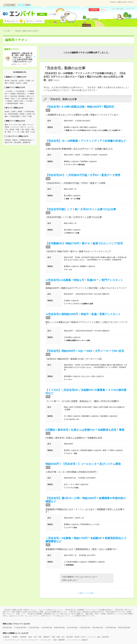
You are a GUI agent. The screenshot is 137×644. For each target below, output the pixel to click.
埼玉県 (21, 81)
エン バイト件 (24, 5)
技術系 (12, 129)
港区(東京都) (7, 628)
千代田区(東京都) (20, 628)
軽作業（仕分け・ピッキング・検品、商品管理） (92, 637)
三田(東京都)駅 (15, 116)
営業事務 (23, 637)
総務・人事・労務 (35, 637)
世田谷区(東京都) (124, 628)
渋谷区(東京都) (47, 628)
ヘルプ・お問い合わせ (117, 9)
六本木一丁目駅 (27, 116)
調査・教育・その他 (28, 132)
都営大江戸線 (19, 101)
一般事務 (15, 637)
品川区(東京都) (72, 628)
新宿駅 (20, 112)
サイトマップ (130, 9)
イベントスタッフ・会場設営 (77, 640)
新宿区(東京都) (59, 628)
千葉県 (28, 81)
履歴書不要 (27, 142)
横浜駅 (22, 114)
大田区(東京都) (110, 628)
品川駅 (29, 114)
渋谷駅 (13, 112)
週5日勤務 (17, 142)
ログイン (104, 9)
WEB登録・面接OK (11, 140)
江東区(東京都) (85, 628)
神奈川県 (14, 81)
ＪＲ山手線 (8, 91)
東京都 (7, 81)
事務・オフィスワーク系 (13, 125)
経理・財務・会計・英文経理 (62, 637)
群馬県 (12, 83)
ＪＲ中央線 (29, 101)
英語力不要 (8, 142)
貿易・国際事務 (59, 640)
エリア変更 (52, 14)
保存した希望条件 (36, 21)
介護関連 (6, 637)
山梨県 (25, 83)
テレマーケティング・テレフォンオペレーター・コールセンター (28, 640)
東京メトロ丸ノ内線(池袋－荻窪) (22, 99)
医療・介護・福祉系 (23, 129)
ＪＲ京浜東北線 (19, 91)
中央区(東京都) (34, 628)
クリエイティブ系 (17, 127)
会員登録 (94, 9)
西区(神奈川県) (98, 628)
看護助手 (47, 637)
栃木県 (18, 83)
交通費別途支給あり (26, 140)
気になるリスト (15, 21)
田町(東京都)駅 (13, 114)
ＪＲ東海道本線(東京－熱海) (14, 103)
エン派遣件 (10, 5)
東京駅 (7, 112)
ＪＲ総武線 (8, 101)
